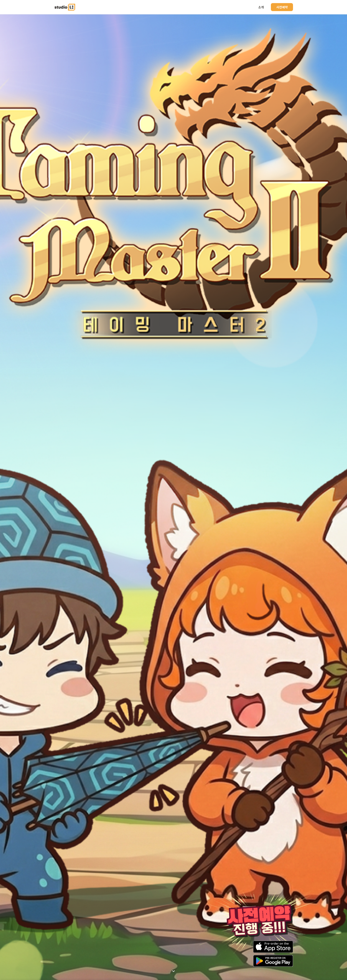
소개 (261, 7)
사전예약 (282, 7)
